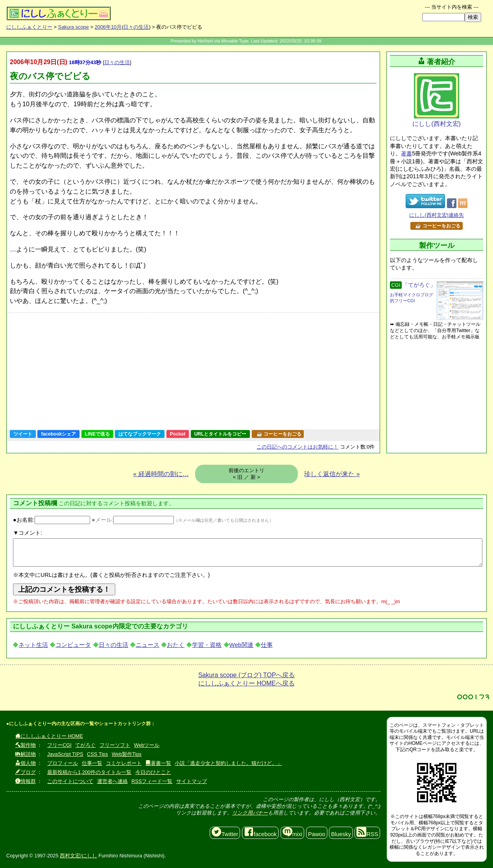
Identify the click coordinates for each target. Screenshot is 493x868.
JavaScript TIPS (65, 754)
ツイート (23, 434)
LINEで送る (97, 434)
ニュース (148, 645)
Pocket (178, 434)
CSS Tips (97, 754)
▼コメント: (28, 533)
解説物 (26, 754)
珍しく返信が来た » (332, 474)
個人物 (26, 763)
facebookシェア (58, 434)
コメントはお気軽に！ (297, 447)
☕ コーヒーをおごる (279, 434)
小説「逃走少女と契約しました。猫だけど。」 (228, 763)
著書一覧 (158, 763)
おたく (176, 645)
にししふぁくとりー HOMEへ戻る (246, 683)
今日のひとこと (153, 772)
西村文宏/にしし (78, 856)
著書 (406, 153)
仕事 (267, 645)
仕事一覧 (92, 763)
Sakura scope (74, 27)
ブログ (26, 772)
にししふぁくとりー (29, 27)
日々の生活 (136, 27)
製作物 (26, 745)
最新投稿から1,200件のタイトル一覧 (89, 772)
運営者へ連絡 (113, 781)
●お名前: (52, 520)
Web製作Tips (127, 754)
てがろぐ (85, 745)
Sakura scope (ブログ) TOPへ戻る (247, 675)
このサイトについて (70, 781)
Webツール (147, 745)
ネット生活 (33, 645)
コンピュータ (73, 645)
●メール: (133, 520)
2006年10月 (108, 27)
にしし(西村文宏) (437, 100)
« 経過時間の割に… (161, 474)
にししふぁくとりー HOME (49, 736)
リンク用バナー (250, 813)
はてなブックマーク (140, 434)
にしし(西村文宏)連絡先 (437, 215)
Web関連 (241, 645)
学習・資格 (207, 645)
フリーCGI (59, 745)
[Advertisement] (150, 371)
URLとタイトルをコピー (221, 434)
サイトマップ (192, 781)
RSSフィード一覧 (152, 781)
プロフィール (63, 763)
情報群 (26, 781)
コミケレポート (124, 763)
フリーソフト (115, 745)
